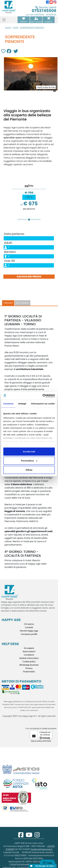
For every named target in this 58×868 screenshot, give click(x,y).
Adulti (8, 243)
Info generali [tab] (23, 303)
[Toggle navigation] (4, 20)
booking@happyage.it (42, 849)
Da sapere (29, 648)
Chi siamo (29, 624)
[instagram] (37, 836)
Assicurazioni (29, 651)
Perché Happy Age (29, 631)
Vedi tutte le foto (46, 87)
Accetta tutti (29, 451)
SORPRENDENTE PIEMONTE (32, 28)
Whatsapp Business (29, 665)
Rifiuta (29, 470)
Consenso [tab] (8, 403)
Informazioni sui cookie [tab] (43, 403)
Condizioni (29, 655)
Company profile (29, 634)
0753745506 (44, 11)
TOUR (16, 28)
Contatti (29, 627)
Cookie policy (29, 662)
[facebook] (21, 836)
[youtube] (29, 836)
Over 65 (9, 261)
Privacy (29, 668)
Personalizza (29, 461)
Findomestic (29, 672)
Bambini (10, 252)
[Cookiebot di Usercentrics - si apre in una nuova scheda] (42, 396)
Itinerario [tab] (8, 303)
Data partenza (14, 234)
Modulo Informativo (29, 658)
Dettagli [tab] (22, 403)
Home (8, 28)
